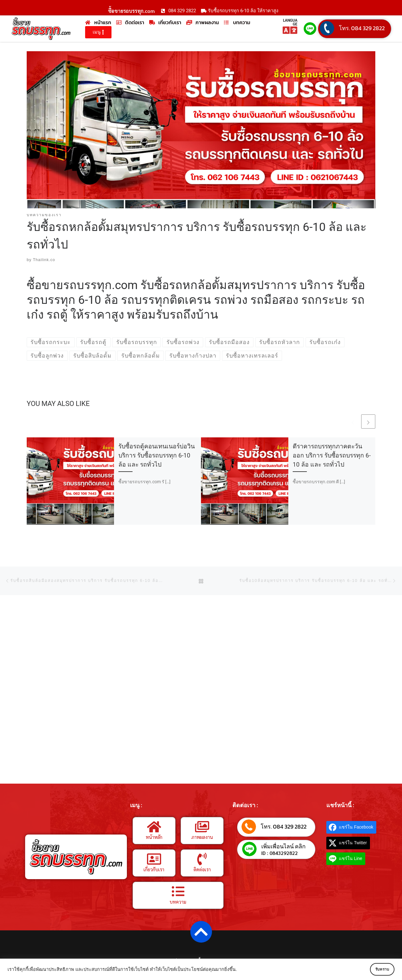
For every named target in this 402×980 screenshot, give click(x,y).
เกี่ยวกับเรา (154, 869)
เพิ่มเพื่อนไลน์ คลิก (283, 847)
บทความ (178, 902)
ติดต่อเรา (202, 869)
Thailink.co (44, 260)
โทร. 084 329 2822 (362, 28)
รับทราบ (376, 969)
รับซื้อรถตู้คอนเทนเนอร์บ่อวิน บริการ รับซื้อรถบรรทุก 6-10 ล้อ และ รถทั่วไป (157, 456)
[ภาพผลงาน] (202, 827)
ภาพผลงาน (202, 837)
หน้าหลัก (154, 837)
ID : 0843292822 (280, 853)
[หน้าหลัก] (154, 827)
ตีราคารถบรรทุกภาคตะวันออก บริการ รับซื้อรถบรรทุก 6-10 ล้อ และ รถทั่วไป (332, 456)
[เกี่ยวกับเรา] (154, 859)
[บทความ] (178, 891)
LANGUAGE (290, 22)
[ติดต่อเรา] (202, 859)
